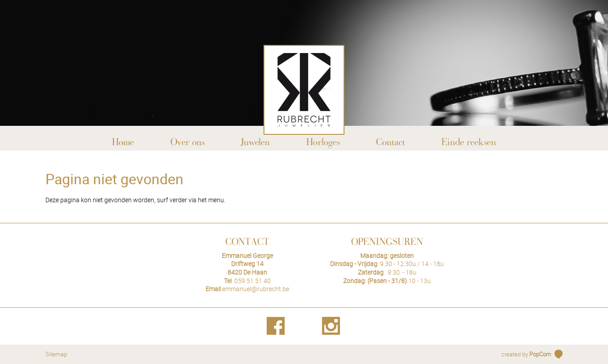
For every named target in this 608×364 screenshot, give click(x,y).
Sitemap (56, 354)
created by (526, 354)
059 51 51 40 (253, 281)
